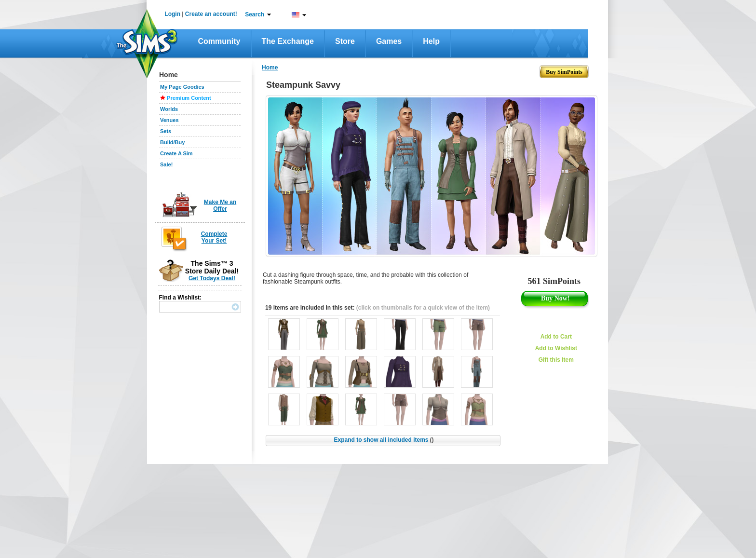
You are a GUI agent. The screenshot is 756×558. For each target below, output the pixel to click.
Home (270, 68)
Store (345, 41)
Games (389, 41)
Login (172, 14)
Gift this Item (556, 360)
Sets (166, 131)
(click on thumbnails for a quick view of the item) (423, 308)
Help (431, 41)
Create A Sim (176, 153)
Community (219, 41)
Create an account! (211, 14)
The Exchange (288, 41)
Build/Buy (172, 142)
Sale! (166, 164)
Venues (169, 120)
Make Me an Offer (220, 205)
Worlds (169, 109)
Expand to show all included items (384, 440)
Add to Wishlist (556, 348)
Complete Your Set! (214, 237)
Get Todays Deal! (212, 278)
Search (255, 14)
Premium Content (189, 98)
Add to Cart (556, 337)
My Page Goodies (182, 87)
